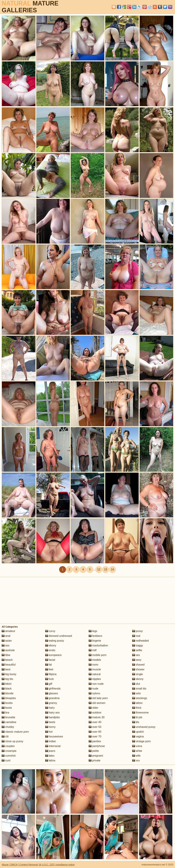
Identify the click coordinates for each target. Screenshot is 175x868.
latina (50, 760)
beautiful (9, 665)
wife (136, 756)
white (137, 751)
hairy (50, 708)
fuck (50, 679)
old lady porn (98, 698)
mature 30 (97, 717)
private (95, 760)
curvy (50, 631)
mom (93, 665)
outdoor (95, 713)
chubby (8, 727)
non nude (96, 684)
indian (51, 741)
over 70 (95, 736)
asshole (8, 650)
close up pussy (12, 741)
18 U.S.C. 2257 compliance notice (57, 865)
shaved (138, 665)
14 (112, 569)
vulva (137, 746)
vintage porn (142, 741)
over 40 (95, 722)
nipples (95, 679)
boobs (7, 703)
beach (7, 660)
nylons (94, 693)
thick (137, 708)
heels (50, 722)
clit (5, 736)
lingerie (95, 641)
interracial (53, 746)
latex (50, 756)
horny (50, 727)
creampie (9, 751)
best (6, 669)
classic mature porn (15, 732)
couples (8, 746)
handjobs (53, 717)
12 (99, 569)
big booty (9, 674)
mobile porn (98, 655)
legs (93, 631)
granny (51, 703)
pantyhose (97, 746)
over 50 (95, 727)
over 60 (95, 732)
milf (93, 650)
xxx (136, 760)
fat (49, 665)
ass (6, 645)
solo (137, 693)
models (95, 660)
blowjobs (9, 698)
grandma (52, 698)
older (93, 708)
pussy (138, 631)
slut (136, 684)
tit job (137, 717)
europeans (53, 655)
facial (50, 660)
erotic (50, 650)
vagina (138, 736)
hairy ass (52, 713)
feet (49, 669)
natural (95, 674)
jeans (50, 751)
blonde (8, 693)
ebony (51, 645)
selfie (137, 650)
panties (95, 741)
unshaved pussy (144, 727)
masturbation (98, 645)
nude (93, 689)
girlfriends (53, 689)
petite (94, 751)
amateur (8, 631)
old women (97, 703)
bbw (6, 655)
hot (49, 732)
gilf (49, 684)
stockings (140, 698)
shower (138, 669)
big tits (7, 679)
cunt (6, 760)
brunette (8, 717)
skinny (138, 679)
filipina (51, 674)
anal (6, 636)
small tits (139, 689)
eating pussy (55, 641)
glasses (52, 693)
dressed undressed (59, 636)
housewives (54, 736)
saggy (138, 645)
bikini (7, 684)
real (136, 636)
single (138, 674)
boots (7, 708)
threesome (140, 713)
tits (136, 722)
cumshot (9, 756)
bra (5, 713)
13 (106, 569)
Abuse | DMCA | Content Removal (20, 865)
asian (7, 641)
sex (136, 655)
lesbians (95, 636)
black (7, 689)
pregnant (96, 756)
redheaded (141, 641)
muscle (95, 669)
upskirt (138, 732)
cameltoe (9, 722)
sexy (137, 660)
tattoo (137, 703)
